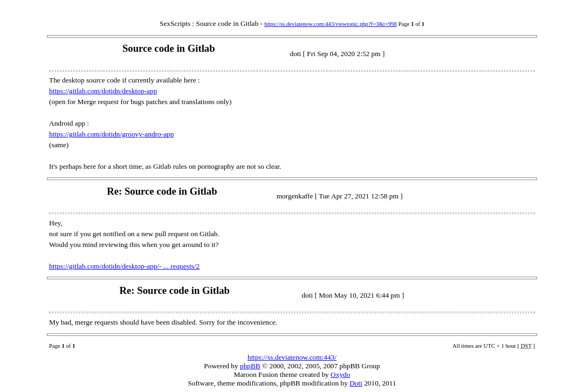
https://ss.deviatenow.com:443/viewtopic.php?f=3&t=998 (330, 24)
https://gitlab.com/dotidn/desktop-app (103, 91)
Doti (356, 383)
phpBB (250, 366)
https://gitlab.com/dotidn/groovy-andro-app (111, 134)
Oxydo (340, 374)
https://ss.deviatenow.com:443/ (292, 357)
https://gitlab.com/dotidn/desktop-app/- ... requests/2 (124, 266)
